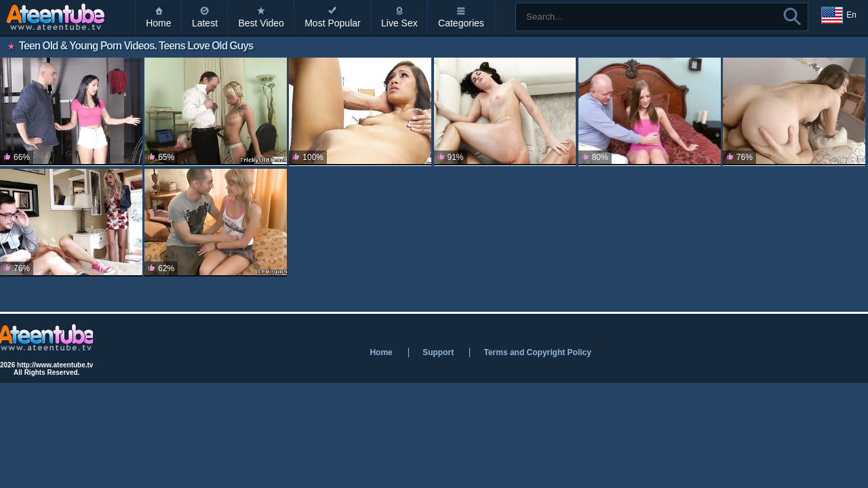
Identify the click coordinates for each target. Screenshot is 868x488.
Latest (205, 23)
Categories (461, 23)
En (839, 16)
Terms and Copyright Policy (537, 352)
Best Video (261, 23)
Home (158, 23)
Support (438, 352)
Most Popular (332, 23)
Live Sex (399, 23)
